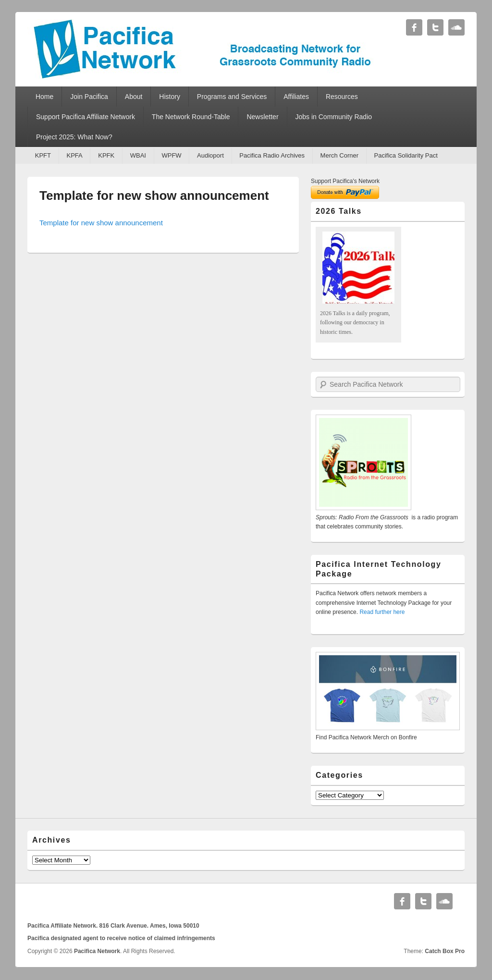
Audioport (210, 155)
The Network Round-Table (191, 117)
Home (44, 97)
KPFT (43, 155)
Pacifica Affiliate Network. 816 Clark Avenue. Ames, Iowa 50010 (113, 926)
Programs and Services (232, 97)
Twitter (435, 27)
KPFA (74, 155)
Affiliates (296, 97)
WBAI (138, 155)
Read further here (382, 612)
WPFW (171, 155)
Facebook (414, 27)
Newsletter (262, 117)
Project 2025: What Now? (74, 137)
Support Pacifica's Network (345, 181)
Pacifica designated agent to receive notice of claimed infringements (121, 938)
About (134, 97)
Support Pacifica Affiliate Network (86, 117)
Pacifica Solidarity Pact (406, 155)
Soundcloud (456, 27)
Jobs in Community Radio (334, 117)
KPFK (106, 155)
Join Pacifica (89, 97)
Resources (342, 97)
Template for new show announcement (154, 196)
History (170, 97)
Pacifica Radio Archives (272, 155)
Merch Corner (339, 155)
